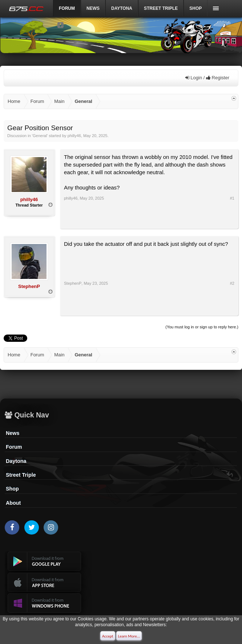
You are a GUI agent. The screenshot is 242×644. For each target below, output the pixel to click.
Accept (108, 636)
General (40, 136)
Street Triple (161, 8)
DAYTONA (122, 8)
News (93, 8)
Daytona (16, 461)
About (13, 503)
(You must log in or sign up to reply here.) (202, 327)
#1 (232, 198)
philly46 (74, 136)
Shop (195, 8)
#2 (232, 283)
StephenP (29, 286)
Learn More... (129, 636)
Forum (14, 447)
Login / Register (207, 78)
